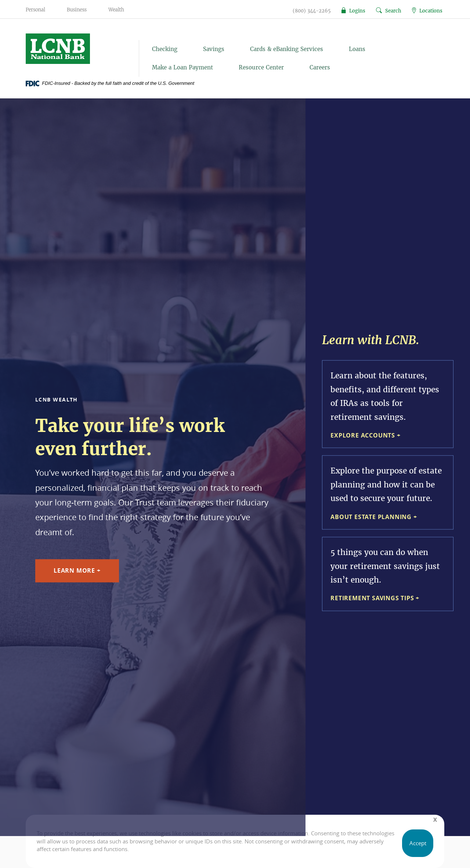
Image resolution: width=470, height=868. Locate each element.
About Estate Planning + (374, 516)
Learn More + (77, 571)
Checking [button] (165, 49)
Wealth (116, 10)
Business (77, 10)
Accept (418, 843)
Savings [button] (214, 49)
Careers (320, 67)
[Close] (435, 820)
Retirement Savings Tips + (375, 598)
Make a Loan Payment (182, 67)
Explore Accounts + (365, 435)
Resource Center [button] (261, 67)
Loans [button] (357, 49)
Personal (35, 10)
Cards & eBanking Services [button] (287, 49)
